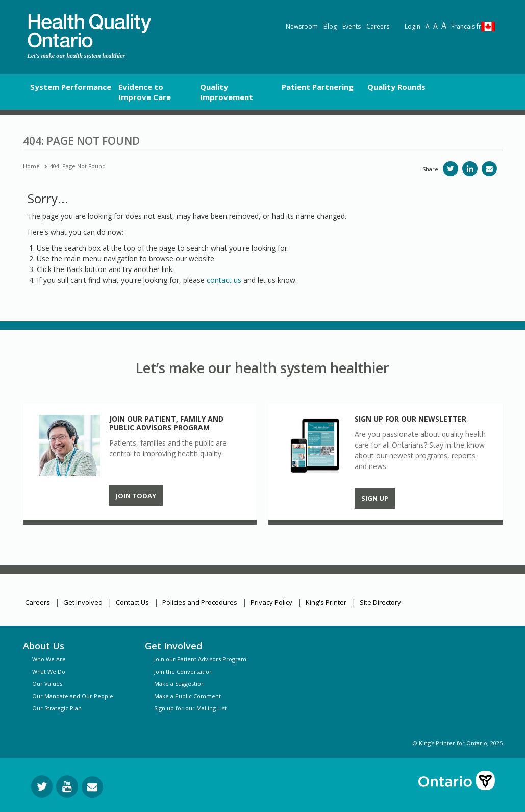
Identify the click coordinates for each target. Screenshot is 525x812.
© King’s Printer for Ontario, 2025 (458, 743)
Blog (330, 26)
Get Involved (83, 602)
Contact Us (132, 602)
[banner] (89, 31)
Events (352, 26)
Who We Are (49, 659)
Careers (378, 26)
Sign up (375, 498)
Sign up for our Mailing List (190, 708)
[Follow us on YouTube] (67, 786)
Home (31, 166)
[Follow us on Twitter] (42, 786)
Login (412, 26)
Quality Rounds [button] (396, 87)
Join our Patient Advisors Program (200, 659)
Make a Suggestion (179, 684)
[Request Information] (92, 787)
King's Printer (326, 602)
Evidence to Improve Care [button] (145, 92)
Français (466, 26)
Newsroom (302, 26)
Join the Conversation (183, 671)
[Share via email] (489, 169)
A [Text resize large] (435, 26)
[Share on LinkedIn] (470, 169)
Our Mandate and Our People (73, 696)
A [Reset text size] (428, 26)
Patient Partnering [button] (318, 87)
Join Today (136, 496)
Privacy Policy (271, 602)
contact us (224, 280)
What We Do (49, 671)
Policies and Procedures (200, 602)
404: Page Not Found (78, 166)
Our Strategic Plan (57, 708)
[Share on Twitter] (451, 169)
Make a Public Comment (187, 696)
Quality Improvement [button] (227, 92)
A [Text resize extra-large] (444, 26)
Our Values (47, 684)
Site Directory (380, 602)
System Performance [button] (71, 87)
